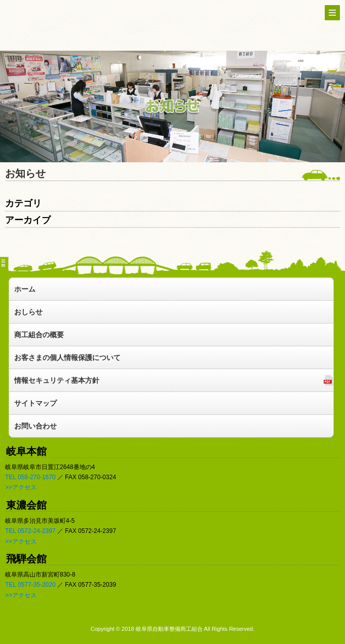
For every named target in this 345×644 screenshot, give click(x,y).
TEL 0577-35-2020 (30, 585)
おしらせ (28, 312)
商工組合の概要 (39, 335)
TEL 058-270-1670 (30, 477)
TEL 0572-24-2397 (30, 531)
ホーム (25, 289)
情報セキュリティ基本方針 (57, 380)
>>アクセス (21, 487)
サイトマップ (35, 403)
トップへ (66, 25)
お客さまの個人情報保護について (67, 357)
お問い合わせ (35, 426)
